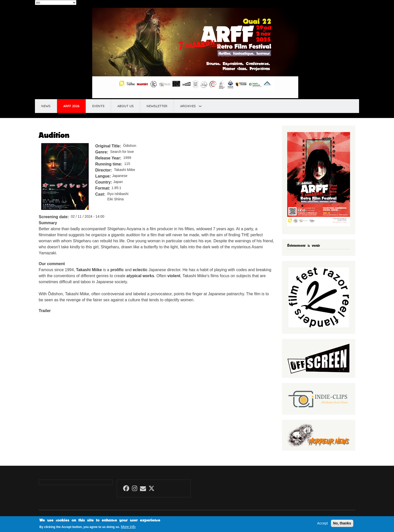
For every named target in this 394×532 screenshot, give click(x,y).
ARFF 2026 (71, 106)
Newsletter (157, 106)
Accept (323, 523)
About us (126, 106)
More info (128, 527)
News (46, 106)
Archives (188, 106)
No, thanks (342, 523)
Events (98, 106)
